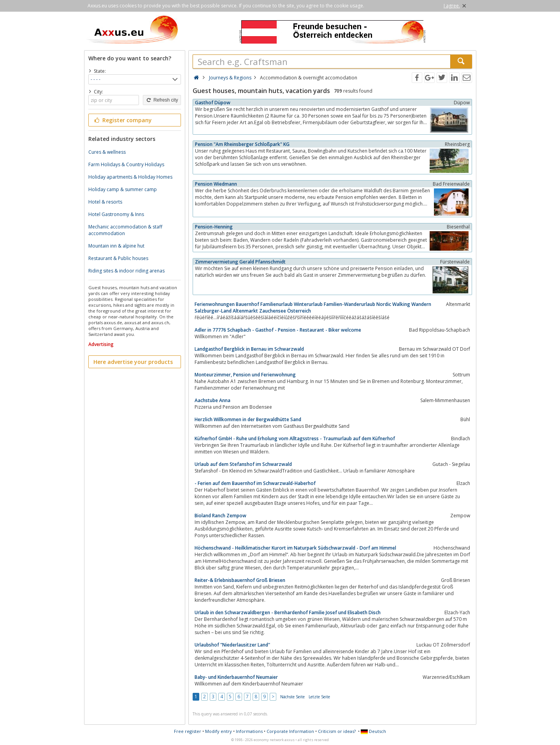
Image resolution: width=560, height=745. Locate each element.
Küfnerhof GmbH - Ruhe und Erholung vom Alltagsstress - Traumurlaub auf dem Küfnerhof (295, 438)
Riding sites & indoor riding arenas (126, 271)
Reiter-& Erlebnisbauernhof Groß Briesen (240, 580)
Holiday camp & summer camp (123, 189)
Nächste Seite (292, 697)
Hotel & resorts (105, 202)
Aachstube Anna (212, 400)
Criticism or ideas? (337, 731)
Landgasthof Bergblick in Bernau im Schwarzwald (249, 349)
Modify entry (219, 731)
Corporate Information (290, 731)
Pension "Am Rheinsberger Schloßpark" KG (242, 144)
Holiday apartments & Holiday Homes (130, 177)
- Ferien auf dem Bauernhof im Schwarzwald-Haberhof (255, 483)
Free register (188, 731)
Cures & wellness (107, 152)
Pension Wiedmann (216, 184)
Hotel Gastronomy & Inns (116, 214)
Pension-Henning (214, 227)
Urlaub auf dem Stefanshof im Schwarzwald (243, 464)
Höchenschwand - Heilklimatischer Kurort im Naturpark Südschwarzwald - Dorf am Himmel (295, 548)
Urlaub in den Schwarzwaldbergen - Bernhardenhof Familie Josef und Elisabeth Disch (288, 612)
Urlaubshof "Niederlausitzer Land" (232, 645)
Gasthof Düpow (213, 103)
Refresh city (162, 100)
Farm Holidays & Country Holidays (126, 164)
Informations (249, 731)
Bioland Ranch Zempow (220, 516)
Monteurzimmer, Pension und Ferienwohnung (245, 375)
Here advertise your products (133, 362)
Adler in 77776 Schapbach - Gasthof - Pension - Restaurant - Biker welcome (278, 330)
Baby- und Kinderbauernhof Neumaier (236, 677)
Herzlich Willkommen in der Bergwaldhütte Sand (248, 419)
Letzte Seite (319, 697)
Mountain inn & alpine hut (116, 246)
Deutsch (373, 731)
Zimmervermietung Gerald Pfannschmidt (240, 262)
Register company (123, 120)
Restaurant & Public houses (118, 258)
